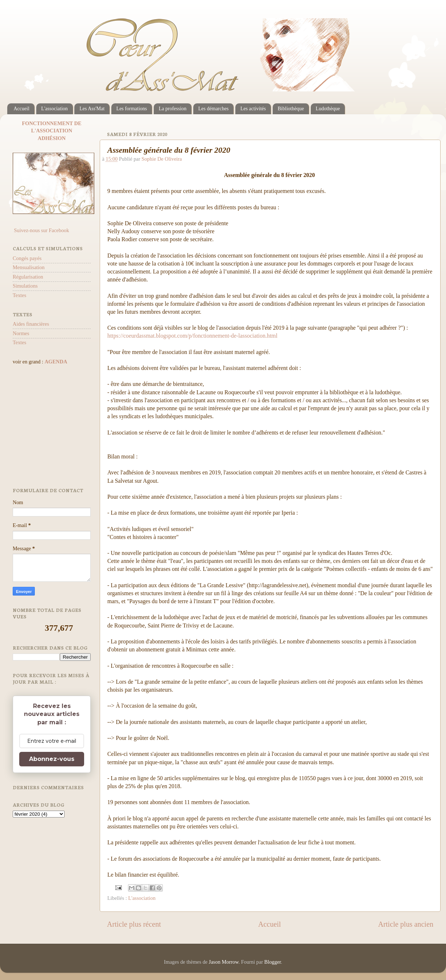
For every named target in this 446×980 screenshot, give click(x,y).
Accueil (22, 109)
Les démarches (214, 109)
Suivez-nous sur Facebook (41, 230)
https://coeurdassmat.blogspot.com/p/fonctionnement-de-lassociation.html (192, 336)
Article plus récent (134, 924)
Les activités (253, 109)
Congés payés (27, 258)
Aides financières (31, 324)
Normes (21, 333)
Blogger (273, 962)
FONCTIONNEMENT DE (51, 123)
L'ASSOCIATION (52, 131)
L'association (55, 109)
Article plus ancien (406, 924)
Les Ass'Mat (92, 109)
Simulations (25, 286)
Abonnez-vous (52, 759)
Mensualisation (29, 267)
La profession (173, 109)
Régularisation (28, 277)
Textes (19, 295)
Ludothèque (328, 109)
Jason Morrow (224, 962)
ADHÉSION (52, 138)
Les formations (132, 109)
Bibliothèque (291, 109)
